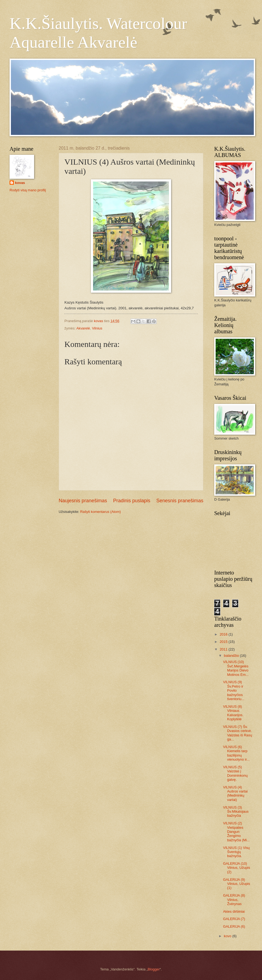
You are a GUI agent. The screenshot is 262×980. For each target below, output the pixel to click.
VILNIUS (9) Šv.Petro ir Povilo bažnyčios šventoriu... (234, 690)
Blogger (154, 969)
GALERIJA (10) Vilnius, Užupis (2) (236, 868)
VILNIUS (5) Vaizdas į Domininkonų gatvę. (235, 773)
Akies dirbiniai (234, 911)
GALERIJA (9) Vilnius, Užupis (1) (236, 884)
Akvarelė (83, 328)
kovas (20, 183)
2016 (224, 634)
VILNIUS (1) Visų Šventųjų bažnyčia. (236, 852)
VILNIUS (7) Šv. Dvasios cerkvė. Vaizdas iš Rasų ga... (237, 733)
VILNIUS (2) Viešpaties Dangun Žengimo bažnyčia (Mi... (236, 832)
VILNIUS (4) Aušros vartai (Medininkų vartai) (235, 793)
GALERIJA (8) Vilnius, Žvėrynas (234, 900)
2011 (224, 649)
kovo (228, 936)
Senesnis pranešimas (180, 501)
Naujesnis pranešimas (83, 501)
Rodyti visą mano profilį (28, 190)
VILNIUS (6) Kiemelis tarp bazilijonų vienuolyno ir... (236, 753)
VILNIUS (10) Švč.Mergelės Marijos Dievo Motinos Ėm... (236, 668)
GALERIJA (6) (234, 926)
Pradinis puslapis (132, 501)
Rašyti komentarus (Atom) (101, 512)
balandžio (232, 656)
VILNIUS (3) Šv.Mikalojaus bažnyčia (236, 812)
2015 (224, 642)
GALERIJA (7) (234, 919)
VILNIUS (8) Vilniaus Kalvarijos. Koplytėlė (233, 713)
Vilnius (97, 328)
